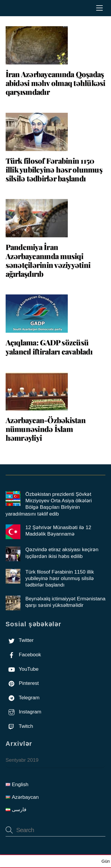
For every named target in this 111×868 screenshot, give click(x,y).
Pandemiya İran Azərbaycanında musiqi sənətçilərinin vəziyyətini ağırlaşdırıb (48, 260)
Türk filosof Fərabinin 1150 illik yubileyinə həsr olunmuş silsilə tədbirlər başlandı (54, 169)
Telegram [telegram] (23, 698)
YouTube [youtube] (22, 669)
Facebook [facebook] (23, 655)
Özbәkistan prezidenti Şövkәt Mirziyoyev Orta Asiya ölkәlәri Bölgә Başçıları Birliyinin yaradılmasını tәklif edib (49, 504)
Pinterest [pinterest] (22, 683)
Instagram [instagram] (24, 712)
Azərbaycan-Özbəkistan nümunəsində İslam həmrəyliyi (46, 429)
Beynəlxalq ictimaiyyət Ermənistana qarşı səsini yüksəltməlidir (65, 602)
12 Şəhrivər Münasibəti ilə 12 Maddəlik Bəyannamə (58, 531)
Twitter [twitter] (20, 640)
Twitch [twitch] (19, 726)
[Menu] (99, 8)
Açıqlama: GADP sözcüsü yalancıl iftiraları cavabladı (49, 347)
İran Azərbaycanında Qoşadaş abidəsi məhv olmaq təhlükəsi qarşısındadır (55, 83)
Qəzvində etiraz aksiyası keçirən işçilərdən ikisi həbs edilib (62, 553)
